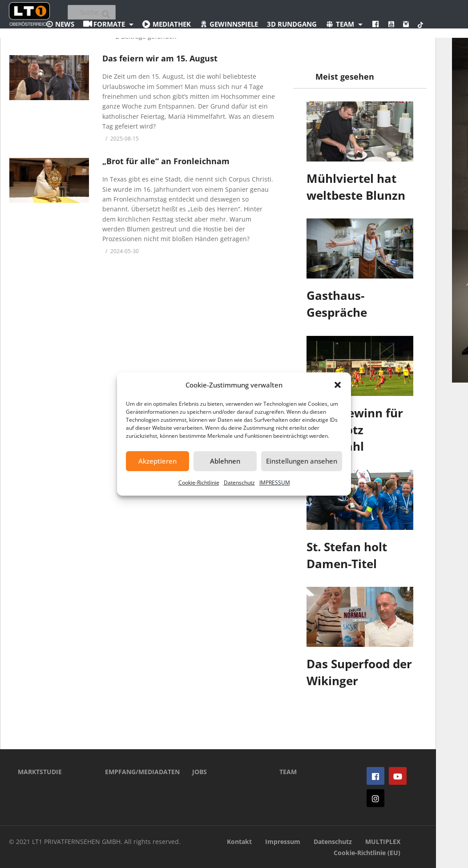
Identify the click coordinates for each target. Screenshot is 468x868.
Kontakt (239, 842)
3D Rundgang (292, 24)
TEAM (288, 772)
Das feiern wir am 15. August (160, 58)
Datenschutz (239, 482)
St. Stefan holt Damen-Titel (347, 555)
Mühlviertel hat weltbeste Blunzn (356, 187)
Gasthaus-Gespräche (337, 304)
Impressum (283, 842)
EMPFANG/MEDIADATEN (135, 772)
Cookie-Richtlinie (199, 482)
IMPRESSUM (275, 482)
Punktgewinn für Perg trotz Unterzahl (355, 430)
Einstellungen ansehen (302, 461)
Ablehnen (225, 461)
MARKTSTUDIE (40, 772)
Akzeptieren (157, 461)
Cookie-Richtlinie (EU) (367, 853)
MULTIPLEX (383, 842)
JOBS (200, 772)
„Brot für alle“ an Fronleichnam (166, 161)
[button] (338, 385)
